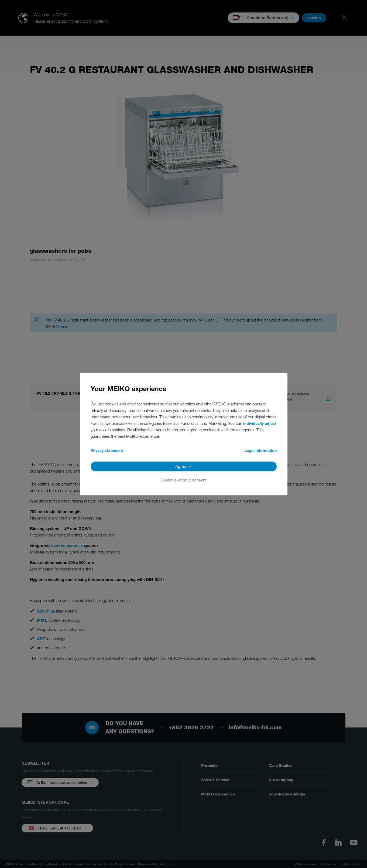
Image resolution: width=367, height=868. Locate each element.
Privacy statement (107, 450)
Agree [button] (181, 466)
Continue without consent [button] (183, 480)
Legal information (261, 450)
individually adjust (260, 423)
